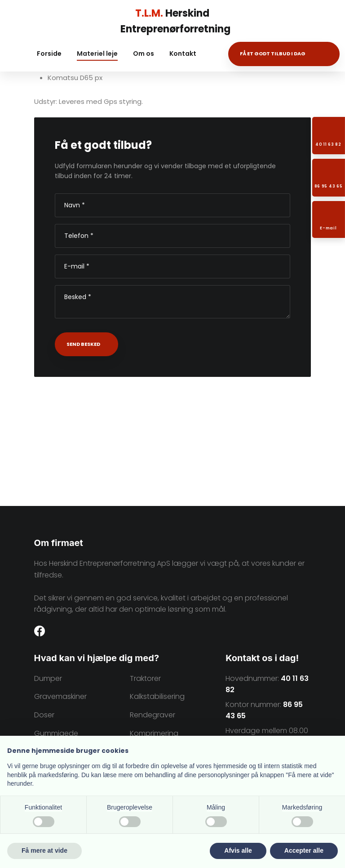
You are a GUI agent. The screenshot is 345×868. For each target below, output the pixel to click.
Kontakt (183, 54)
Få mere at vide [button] (44, 850)
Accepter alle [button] (304, 850)
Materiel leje (97, 54)
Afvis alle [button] (238, 850)
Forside (49, 54)
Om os (144, 54)
